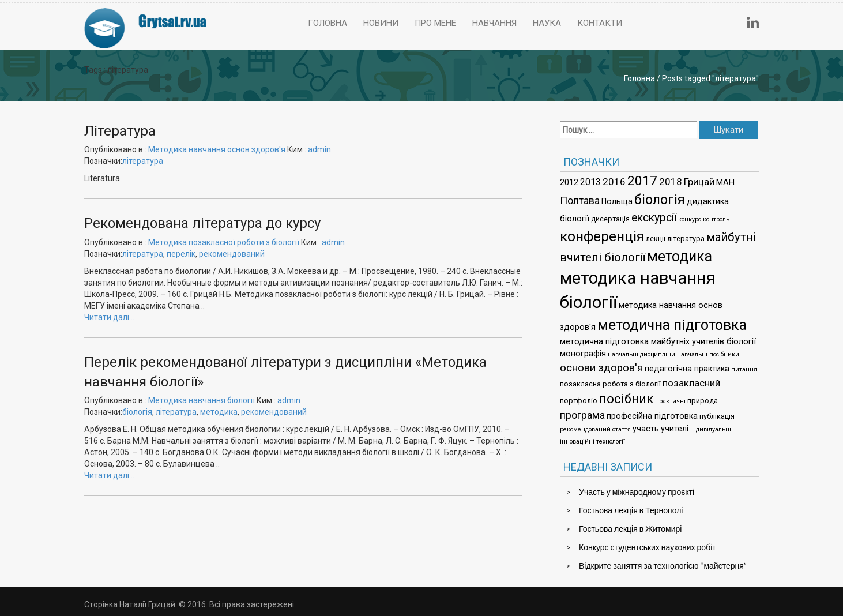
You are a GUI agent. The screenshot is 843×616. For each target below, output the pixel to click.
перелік (181, 254)
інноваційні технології (592, 442)
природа (703, 401)
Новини (381, 23)
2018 (671, 182)
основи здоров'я (601, 368)
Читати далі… (109, 317)
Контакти (600, 23)
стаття (622, 429)
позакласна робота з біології (610, 384)
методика (219, 412)
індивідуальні (711, 429)
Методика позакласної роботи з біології (224, 242)
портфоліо (579, 401)
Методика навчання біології (202, 400)
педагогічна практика (687, 369)
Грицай (699, 182)
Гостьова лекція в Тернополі (631, 510)
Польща (617, 202)
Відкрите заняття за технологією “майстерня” (663, 566)
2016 (614, 182)
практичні (670, 401)
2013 (590, 182)
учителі (675, 429)
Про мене (435, 23)
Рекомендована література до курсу (202, 223)
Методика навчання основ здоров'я (217, 149)
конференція (602, 236)
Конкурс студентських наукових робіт (648, 547)
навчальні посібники (708, 354)
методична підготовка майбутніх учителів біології (658, 342)
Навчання (494, 23)
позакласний (691, 383)
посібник (626, 399)
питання (744, 369)
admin (319, 149)
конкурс (690, 219)
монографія (583, 354)
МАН (725, 183)
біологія (137, 412)
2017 (642, 181)
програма (582, 415)
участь (646, 429)
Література (120, 131)
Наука (547, 23)
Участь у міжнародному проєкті (637, 492)
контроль (716, 219)
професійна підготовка (652, 416)
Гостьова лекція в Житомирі (630, 529)
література (143, 161)
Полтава (580, 200)
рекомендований (232, 254)
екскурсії (654, 218)
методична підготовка (672, 325)
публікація (717, 416)
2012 (569, 183)
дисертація (610, 219)
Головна (328, 23)
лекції (656, 238)
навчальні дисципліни (641, 354)
